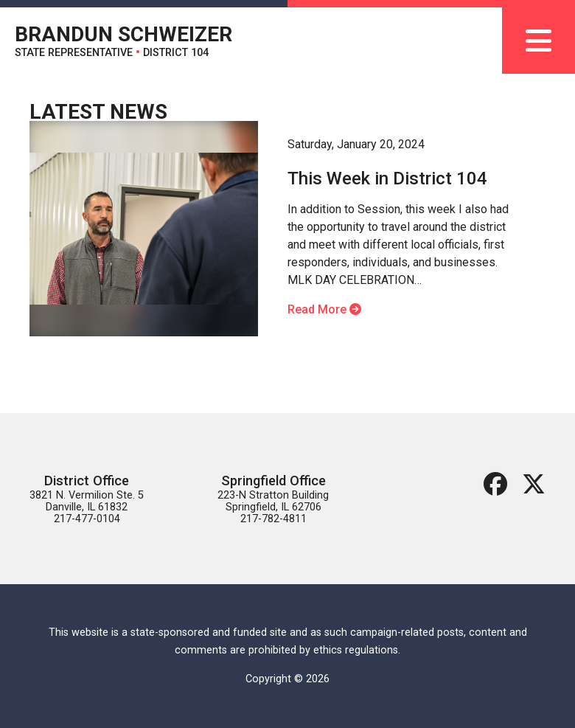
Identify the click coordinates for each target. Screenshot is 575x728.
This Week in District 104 (387, 178)
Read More (324, 309)
